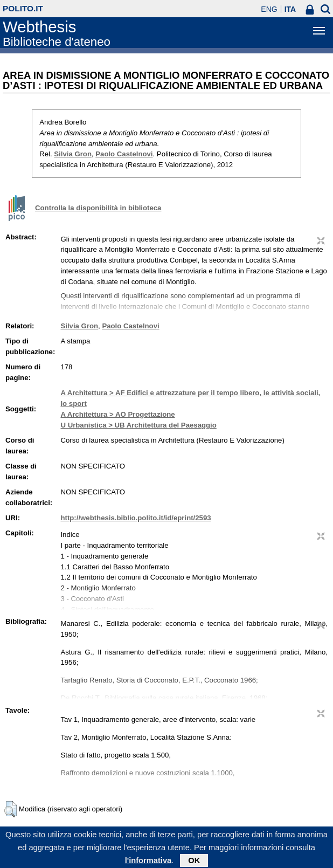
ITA (290, 9)
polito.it (23, 8)
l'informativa (148, 863)
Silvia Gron (73, 154)
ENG (269, 9)
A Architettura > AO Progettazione (117, 414)
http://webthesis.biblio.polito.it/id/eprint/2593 (136, 518)
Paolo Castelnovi (124, 154)
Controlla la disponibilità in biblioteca (98, 208)
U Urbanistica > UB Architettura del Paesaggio (138, 425)
